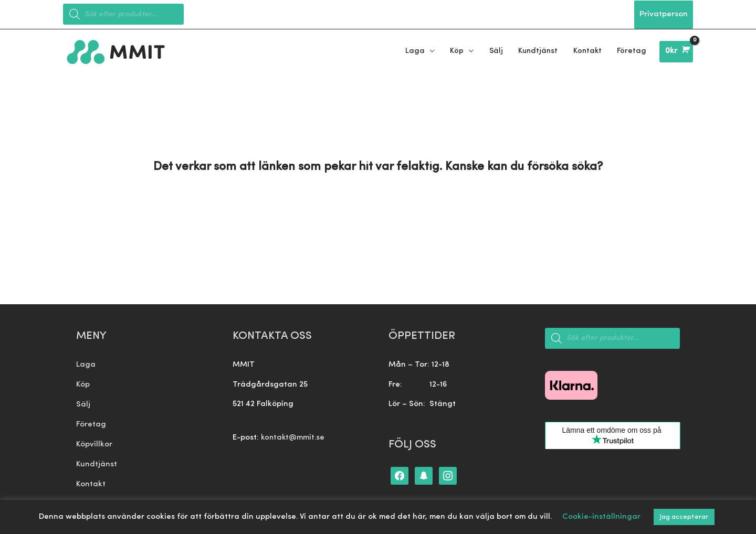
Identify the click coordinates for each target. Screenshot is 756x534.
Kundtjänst (97, 461)
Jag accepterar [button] (684, 517)
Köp (83, 383)
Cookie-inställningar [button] (601, 517)
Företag (91, 422)
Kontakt (91, 481)
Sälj (83, 402)
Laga (86, 363)
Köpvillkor (94, 441)
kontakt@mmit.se (293, 436)
